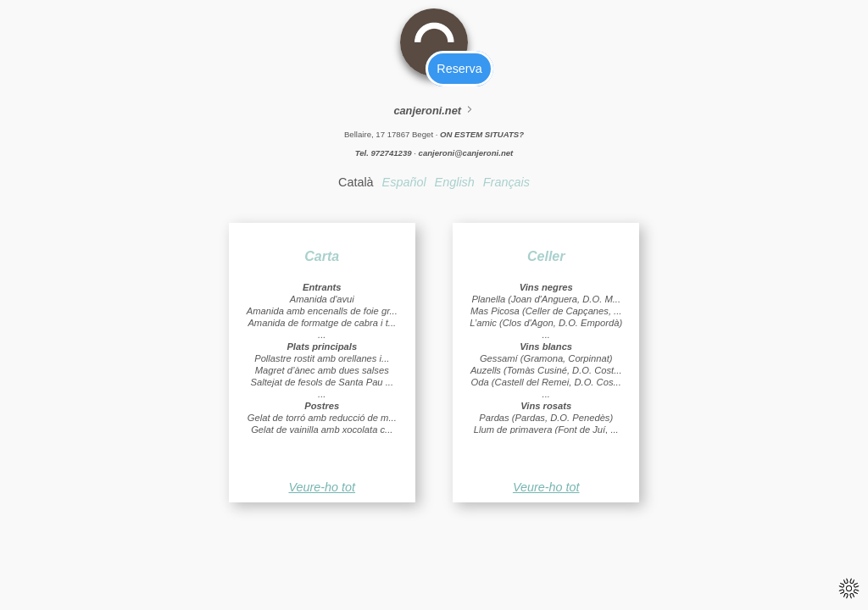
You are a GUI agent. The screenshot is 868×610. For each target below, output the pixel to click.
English (455, 182)
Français (506, 182)
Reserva (459, 69)
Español (404, 182)
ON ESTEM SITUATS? (482, 134)
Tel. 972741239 (384, 153)
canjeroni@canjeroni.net (466, 153)
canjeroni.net (434, 111)
